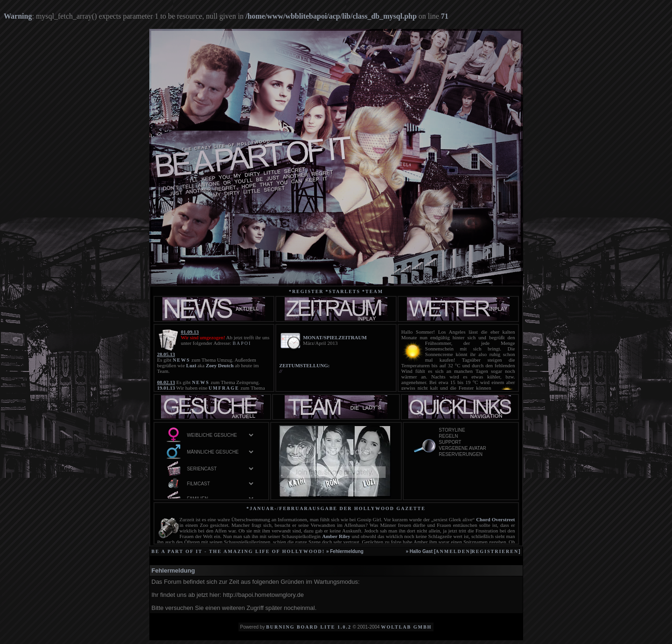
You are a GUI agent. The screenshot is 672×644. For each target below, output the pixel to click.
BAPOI (242, 343)
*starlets (343, 291)
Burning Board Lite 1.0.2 (309, 627)
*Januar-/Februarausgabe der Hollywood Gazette (336, 508)
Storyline (473, 430)
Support (473, 443)
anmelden (453, 551)
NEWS (181, 360)
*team (373, 291)
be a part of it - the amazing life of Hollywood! (238, 551)
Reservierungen (473, 455)
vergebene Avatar (473, 449)
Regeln (473, 437)
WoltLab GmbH (406, 627)
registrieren (495, 551)
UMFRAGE (224, 388)
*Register (306, 291)
